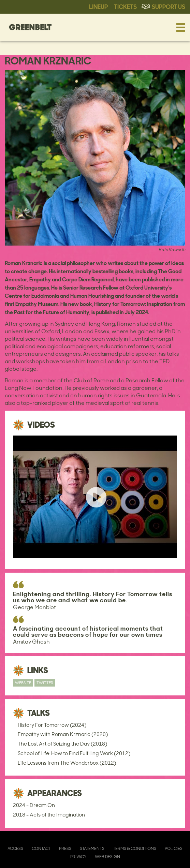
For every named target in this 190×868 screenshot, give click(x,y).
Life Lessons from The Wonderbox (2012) (67, 763)
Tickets (125, 6)
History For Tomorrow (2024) (52, 725)
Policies (174, 848)
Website (23, 683)
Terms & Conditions (135, 848)
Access (15, 848)
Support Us (169, 6)
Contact (41, 848)
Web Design (107, 857)
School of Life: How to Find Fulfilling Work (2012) (74, 753)
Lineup (98, 6)
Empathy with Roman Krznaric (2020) (63, 734)
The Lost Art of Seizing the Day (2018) (62, 744)
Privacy (78, 857)
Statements (92, 848)
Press (65, 848)
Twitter (45, 683)
